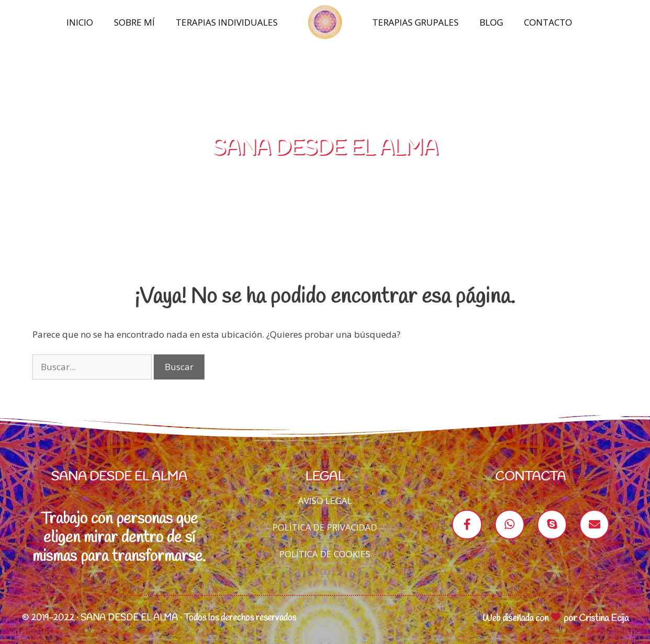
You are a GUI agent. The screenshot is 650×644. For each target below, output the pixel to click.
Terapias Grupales (415, 22)
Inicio (80, 22)
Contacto (548, 22)
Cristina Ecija (604, 618)
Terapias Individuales (227, 22)
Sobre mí (134, 22)
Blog (491, 22)
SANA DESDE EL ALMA (325, 149)
